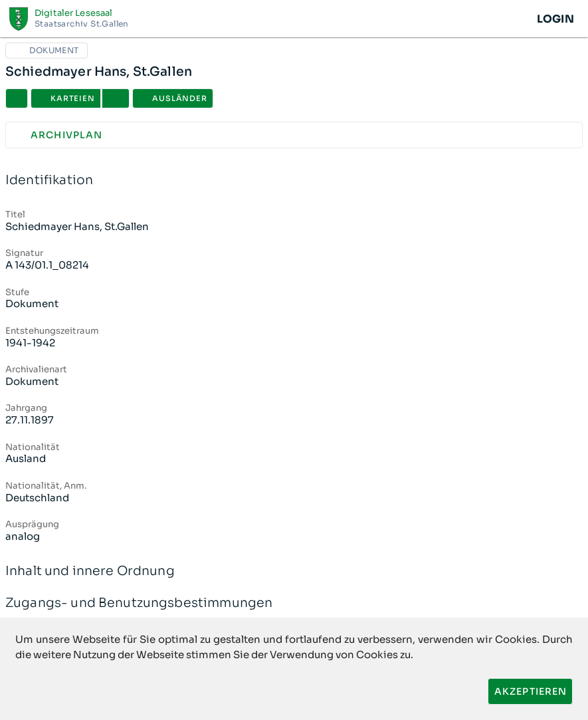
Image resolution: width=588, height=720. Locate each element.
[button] (116, 98)
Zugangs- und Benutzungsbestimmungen (294, 603)
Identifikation (294, 180)
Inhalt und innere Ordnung (294, 571)
